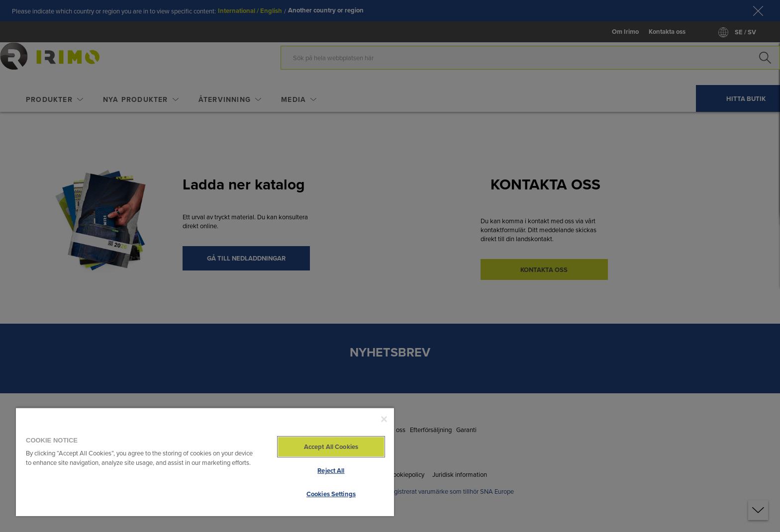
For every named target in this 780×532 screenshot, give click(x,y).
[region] (205, 462)
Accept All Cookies (331, 447)
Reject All (331, 471)
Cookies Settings (331, 494)
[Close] (384, 419)
